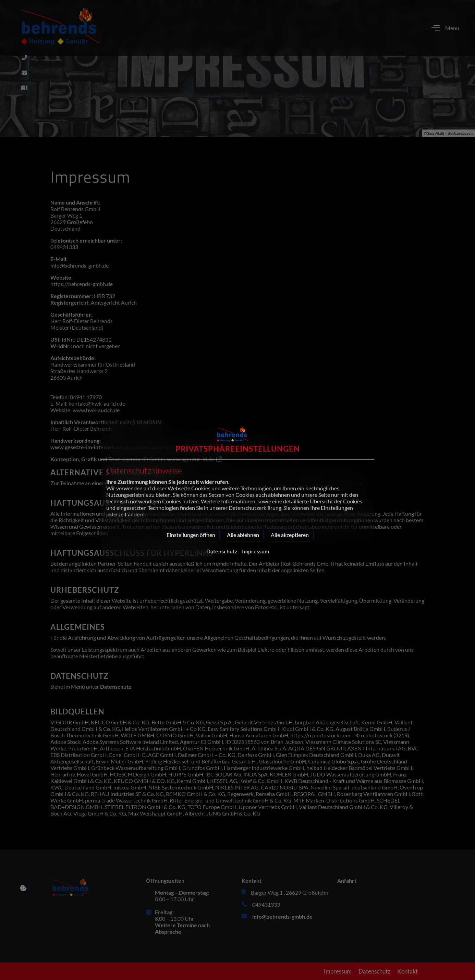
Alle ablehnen (243, 535)
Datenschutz (222, 551)
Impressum (255, 551)
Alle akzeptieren (290, 535)
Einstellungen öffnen (191, 535)
